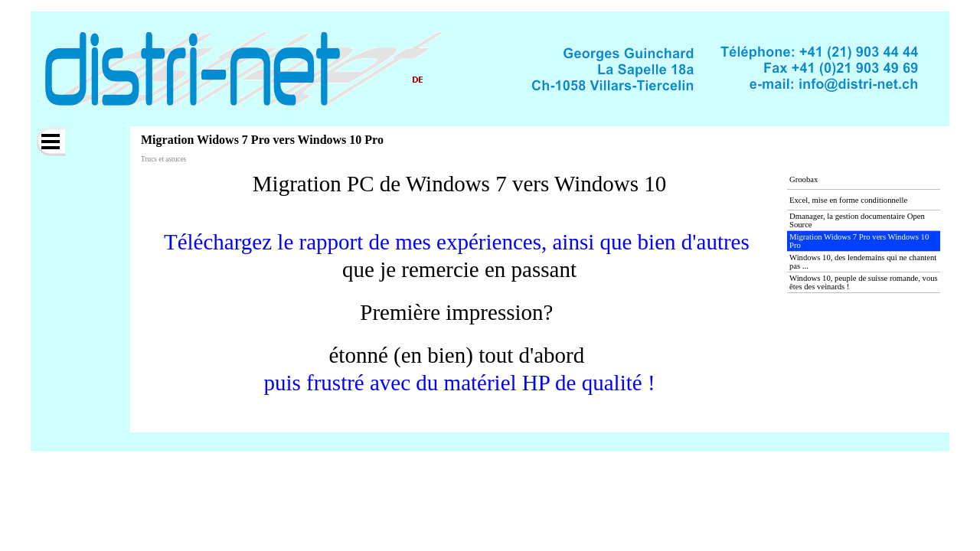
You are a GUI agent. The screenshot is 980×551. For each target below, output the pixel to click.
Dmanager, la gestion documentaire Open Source (857, 220)
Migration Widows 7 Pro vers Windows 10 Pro (859, 241)
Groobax (804, 179)
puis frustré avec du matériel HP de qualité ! (459, 383)
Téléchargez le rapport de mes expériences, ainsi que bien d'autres (457, 242)
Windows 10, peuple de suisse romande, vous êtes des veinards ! (864, 282)
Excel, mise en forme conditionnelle (848, 200)
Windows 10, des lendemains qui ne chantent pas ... (863, 262)
